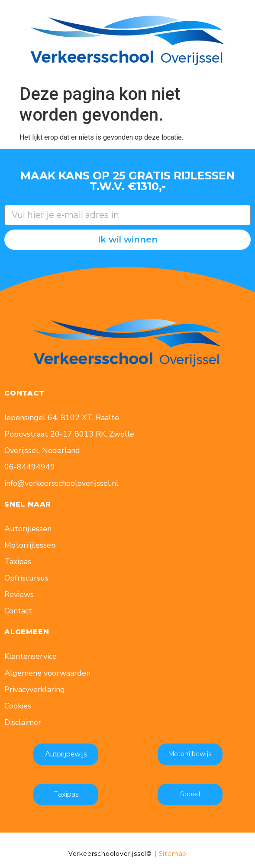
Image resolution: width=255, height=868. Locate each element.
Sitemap (173, 854)
